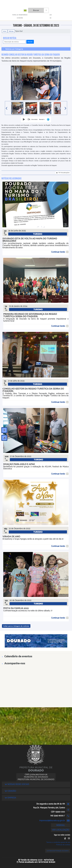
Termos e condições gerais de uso (58, 842)
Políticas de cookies (63, 845)
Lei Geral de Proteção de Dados (58, 851)
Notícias (11, 31)
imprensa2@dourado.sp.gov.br (52, 821)
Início (5, 31)
